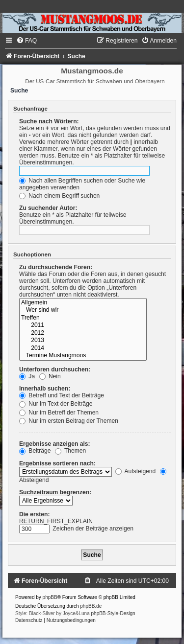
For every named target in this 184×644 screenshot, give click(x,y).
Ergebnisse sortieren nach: (57, 463)
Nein (50, 376)
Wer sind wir (83, 310)
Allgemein (83, 303)
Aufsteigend (136, 471)
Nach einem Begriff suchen (59, 196)
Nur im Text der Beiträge (56, 404)
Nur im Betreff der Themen (59, 413)
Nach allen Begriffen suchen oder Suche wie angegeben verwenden (82, 184)
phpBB (50, 597)
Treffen (83, 318)
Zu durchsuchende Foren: (56, 267)
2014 (83, 348)
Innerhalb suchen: (45, 389)
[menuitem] (26, 41)
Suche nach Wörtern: (49, 121)
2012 (83, 333)
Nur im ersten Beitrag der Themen (69, 421)
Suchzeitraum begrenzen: (55, 492)
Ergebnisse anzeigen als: (55, 444)
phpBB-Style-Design (113, 613)
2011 (83, 325)
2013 (83, 341)
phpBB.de (91, 606)
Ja (27, 376)
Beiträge (35, 451)
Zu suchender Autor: (48, 208)
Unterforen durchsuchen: (55, 369)
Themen (71, 451)
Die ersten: (35, 514)
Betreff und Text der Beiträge (62, 395)
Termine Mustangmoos (83, 356)
